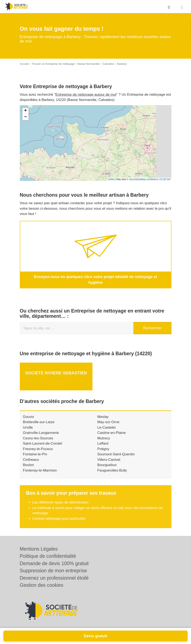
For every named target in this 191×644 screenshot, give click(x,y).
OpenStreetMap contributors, (144, 179)
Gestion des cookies (42, 585)
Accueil (24, 64)
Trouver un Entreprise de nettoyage (53, 64)
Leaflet (111, 179)
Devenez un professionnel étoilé (54, 578)
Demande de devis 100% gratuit (54, 563)
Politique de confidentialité (48, 556)
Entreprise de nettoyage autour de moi (86, 95)
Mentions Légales (39, 549)
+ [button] (25, 111)
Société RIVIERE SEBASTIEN (56, 367)
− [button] (25, 117)
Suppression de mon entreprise (53, 571)
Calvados (108, 64)
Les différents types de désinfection (60, 496)
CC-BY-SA (165, 179)
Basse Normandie (89, 64)
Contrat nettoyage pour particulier (59, 512)
